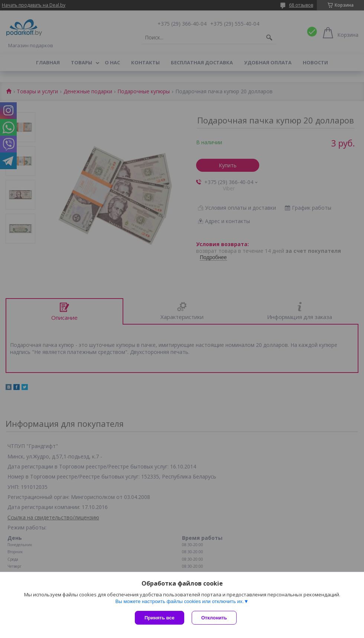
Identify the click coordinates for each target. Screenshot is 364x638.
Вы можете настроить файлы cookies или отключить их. (179, 601)
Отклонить (214, 618)
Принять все (160, 618)
